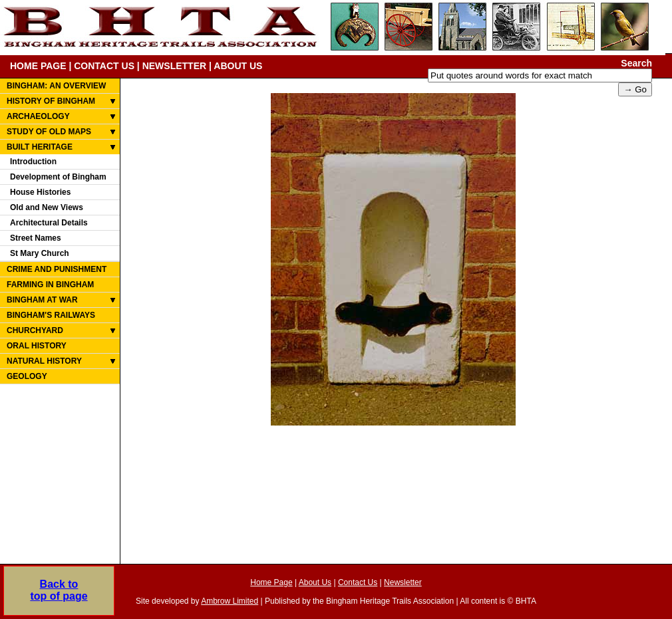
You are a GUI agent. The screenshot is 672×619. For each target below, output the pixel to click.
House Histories (40, 192)
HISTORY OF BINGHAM (51, 101)
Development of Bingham (58, 177)
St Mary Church (40, 253)
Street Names (36, 238)
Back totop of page (59, 590)
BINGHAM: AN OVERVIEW (56, 86)
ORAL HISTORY (37, 346)
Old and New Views (47, 207)
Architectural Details (49, 223)
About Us (315, 582)
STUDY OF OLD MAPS (49, 132)
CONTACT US (104, 66)
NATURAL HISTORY (44, 361)
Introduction (33, 162)
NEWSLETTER (174, 66)
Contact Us (358, 582)
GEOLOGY (27, 376)
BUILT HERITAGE (40, 147)
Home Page (271, 582)
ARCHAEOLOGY (38, 116)
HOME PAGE (38, 66)
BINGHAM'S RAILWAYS (51, 315)
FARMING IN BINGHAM (50, 285)
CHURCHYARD (35, 330)
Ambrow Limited (230, 601)
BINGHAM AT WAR (42, 300)
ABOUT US (238, 66)
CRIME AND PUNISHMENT (57, 269)
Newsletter (403, 582)
